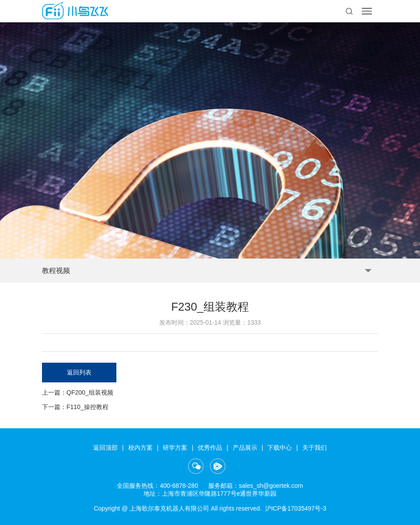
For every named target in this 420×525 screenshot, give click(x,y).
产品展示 (245, 448)
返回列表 (79, 372)
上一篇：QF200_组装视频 (78, 392)
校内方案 (140, 448)
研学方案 (175, 448)
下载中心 (280, 448)
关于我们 (315, 448)
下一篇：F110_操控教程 (75, 407)
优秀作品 (210, 448)
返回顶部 (105, 448)
